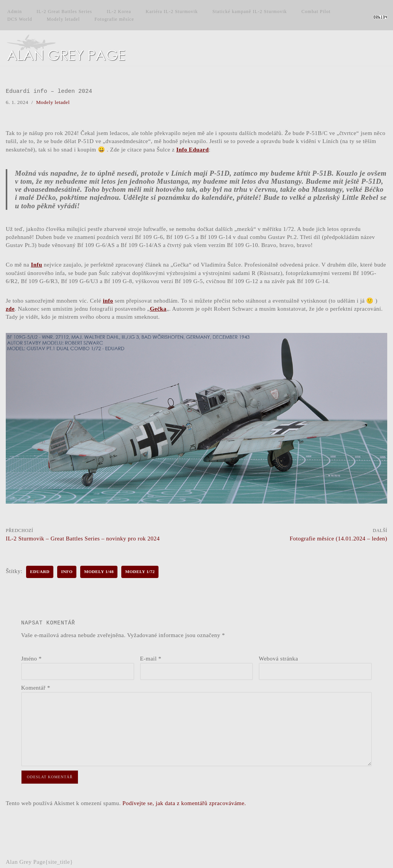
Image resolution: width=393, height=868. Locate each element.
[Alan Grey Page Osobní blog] (73, 48)
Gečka (159, 308)
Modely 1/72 (140, 570)
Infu (37, 264)
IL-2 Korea (119, 12)
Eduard (40, 570)
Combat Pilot (316, 12)
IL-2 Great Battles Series (64, 12)
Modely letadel (63, 19)
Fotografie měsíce (114, 19)
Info (67, 570)
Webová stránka (278, 657)
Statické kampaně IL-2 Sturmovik (250, 12)
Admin (15, 12)
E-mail (151, 657)
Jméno (31, 657)
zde (10, 308)
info (108, 300)
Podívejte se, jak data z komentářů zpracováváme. (185, 800)
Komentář (36, 686)
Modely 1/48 (99, 570)
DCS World (20, 19)
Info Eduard (209, 149)
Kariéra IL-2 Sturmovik (172, 12)
